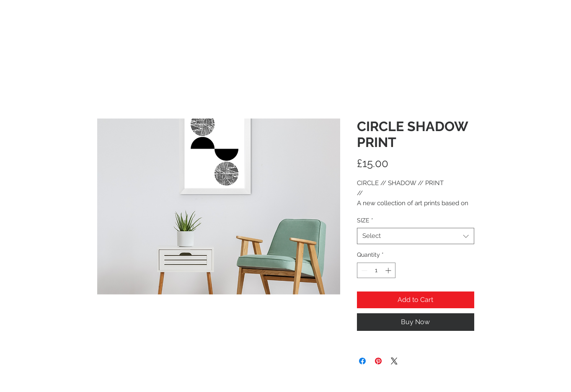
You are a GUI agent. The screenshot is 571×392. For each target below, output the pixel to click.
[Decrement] (363, 270)
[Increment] (389, 270)
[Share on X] (394, 361)
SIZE (365, 220)
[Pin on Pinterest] (378, 361)
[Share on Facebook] (362, 361)
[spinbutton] (376, 270)
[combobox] (416, 236)
